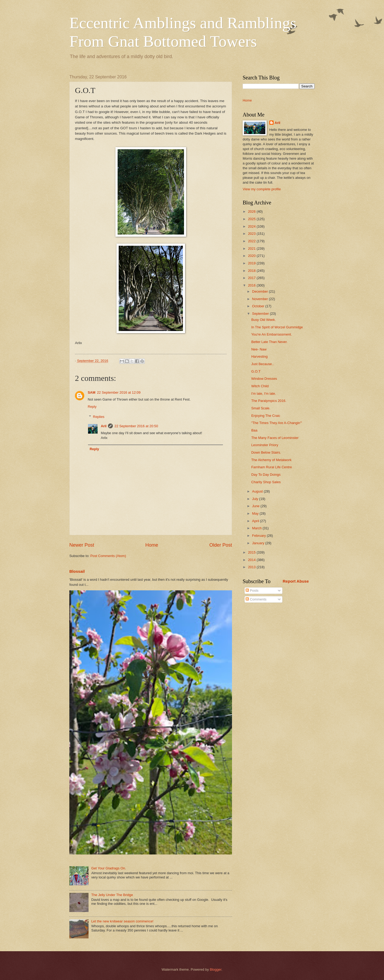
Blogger (216, 969)
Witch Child (260, 386)
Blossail (77, 571)
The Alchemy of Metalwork (271, 460)
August (258, 491)
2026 (252, 211)
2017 (252, 278)
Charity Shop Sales (266, 482)
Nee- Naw (259, 349)
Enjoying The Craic (266, 416)
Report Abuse (296, 581)
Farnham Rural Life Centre (271, 467)
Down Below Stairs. (266, 452)
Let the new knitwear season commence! (122, 921)
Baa (254, 430)
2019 (252, 263)
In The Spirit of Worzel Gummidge (277, 327)
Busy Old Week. (263, 320)
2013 (252, 567)
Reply (92, 407)
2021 (252, 249)
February (259, 536)
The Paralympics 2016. (269, 401)
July (255, 499)
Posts (252, 590)
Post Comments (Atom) (108, 556)
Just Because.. (262, 364)
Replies (99, 417)
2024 (252, 226)
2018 (252, 271)
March (257, 528)
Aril (104, 426)
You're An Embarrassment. (271, 334)
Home (152, 545)
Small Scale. (261, 408)
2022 (252, 241)
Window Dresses (264, 379)
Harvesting (259, 356)
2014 (252, 560)
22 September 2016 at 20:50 (136, 426)
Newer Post (82, 545)
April (256, 521)
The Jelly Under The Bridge (112, 895)
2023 (252, 234)
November (260, 299)
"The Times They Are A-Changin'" (277, 423)
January (259, 543)
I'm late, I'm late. (264, 394)
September (261, 314)
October (259, 306)
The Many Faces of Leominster (275, 438)
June (256, 506)
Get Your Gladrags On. (109, 868)
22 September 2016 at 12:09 (119, 392)
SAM (92, 392)
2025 (252, 219)
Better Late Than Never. (269, 342)
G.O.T (256, 371)
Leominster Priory (265, 445)
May (256, 513)
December (260, 291)
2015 (252, 552)
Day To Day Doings (266, 475)
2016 (252, 285)
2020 (252, 256)
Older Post (221, 545)
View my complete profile (262, 189)
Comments (256, 599)
